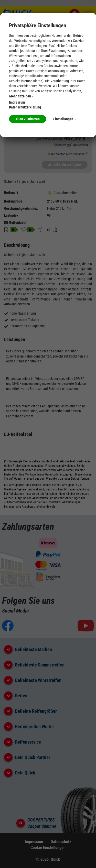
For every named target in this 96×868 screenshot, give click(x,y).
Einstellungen (65, 119)
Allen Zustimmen (28, 119)
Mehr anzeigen (21, 96)
